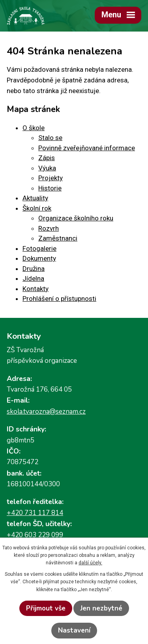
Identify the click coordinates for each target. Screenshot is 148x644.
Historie (50, 188)
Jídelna (33, 278)
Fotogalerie (39, 248)
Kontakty (36, 289)
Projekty (51, 178)
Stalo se (50, 138)
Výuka (47, 168)
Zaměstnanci (58, 238)
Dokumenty (39, 258)
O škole (34, 128)
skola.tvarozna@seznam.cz (46, 412)
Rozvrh (49, 228)
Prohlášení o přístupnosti (59, 299)
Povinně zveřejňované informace (87, 148)
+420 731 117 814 (35, 513)
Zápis (47, 158)
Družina (34, 269)
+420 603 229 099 (35, 535)
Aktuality (35, 198)
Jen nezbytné (101, 608)
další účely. (90, 563)
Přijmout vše (46, 608)
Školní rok (37, 208)
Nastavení (74, 630)
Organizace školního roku (76, 218)
